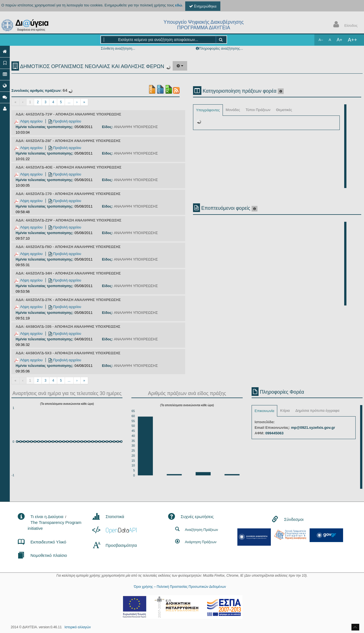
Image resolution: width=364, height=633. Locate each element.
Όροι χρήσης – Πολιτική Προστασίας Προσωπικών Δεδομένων (180, 587)
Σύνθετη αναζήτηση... (118, 48)
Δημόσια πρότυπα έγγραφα (317, 411)
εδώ (179, 5)
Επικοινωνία (265, 411)
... (69, 102)
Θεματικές (284, 110)
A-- (321, 40)
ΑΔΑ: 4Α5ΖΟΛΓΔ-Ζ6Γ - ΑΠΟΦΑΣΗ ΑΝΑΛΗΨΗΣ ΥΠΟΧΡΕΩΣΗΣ (68, 141)
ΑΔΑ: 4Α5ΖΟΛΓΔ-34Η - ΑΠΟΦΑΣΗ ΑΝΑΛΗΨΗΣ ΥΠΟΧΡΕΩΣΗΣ (68, 273)
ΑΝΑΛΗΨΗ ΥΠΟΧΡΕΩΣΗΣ (136, 127)
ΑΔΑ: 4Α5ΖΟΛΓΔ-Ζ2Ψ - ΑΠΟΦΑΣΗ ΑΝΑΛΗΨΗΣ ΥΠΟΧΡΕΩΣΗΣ (68, 220)
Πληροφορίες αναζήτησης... (221, 48)
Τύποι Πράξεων (258, 110)
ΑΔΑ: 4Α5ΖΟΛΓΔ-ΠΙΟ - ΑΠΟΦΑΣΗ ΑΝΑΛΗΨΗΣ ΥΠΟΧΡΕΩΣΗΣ (68, 247)
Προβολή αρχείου (65, 121)
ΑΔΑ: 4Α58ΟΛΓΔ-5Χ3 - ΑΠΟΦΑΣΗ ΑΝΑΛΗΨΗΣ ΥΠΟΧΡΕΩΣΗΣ (68, 353)
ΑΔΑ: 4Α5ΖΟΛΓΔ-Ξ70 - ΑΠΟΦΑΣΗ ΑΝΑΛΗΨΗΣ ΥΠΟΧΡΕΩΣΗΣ (68, 194)
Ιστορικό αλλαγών (78, 627)
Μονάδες (233, 110)
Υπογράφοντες (208, 110)
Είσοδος (344, 25)
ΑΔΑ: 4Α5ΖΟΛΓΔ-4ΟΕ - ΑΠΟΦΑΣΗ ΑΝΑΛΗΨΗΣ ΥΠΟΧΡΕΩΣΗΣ (68, 167)
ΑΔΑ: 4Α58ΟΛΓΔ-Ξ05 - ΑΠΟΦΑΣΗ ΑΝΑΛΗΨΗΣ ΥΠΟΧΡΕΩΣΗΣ (68, 327)
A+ (339, 40)
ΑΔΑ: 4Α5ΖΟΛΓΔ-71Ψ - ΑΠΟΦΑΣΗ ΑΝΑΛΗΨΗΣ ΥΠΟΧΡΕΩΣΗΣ (68, 114)
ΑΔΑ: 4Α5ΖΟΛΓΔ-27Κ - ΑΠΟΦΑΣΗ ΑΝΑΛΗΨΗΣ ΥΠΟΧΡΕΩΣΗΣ (68, 300)
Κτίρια (285, 411)
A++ (352, 40)
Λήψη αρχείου (28, 121)
